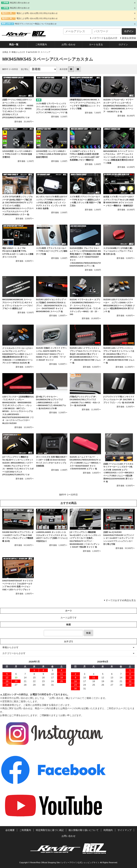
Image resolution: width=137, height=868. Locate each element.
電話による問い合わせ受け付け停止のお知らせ (37, 13)
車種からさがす (18, 52)
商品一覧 (14, 44)
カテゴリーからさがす (14, 653)
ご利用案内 (41, 44)
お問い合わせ (68, 44)
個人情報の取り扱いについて (84, 830)
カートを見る (96, 44)
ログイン (123, 44)
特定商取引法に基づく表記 (50, 830)
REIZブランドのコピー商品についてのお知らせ (36, 24)
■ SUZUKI (33, 52)
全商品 (5, 52)
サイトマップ (125, 830)
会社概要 (10, 830)
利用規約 (108, 830)
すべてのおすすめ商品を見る (121, 600)
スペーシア (45, 52)
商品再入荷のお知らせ (20, 3)
